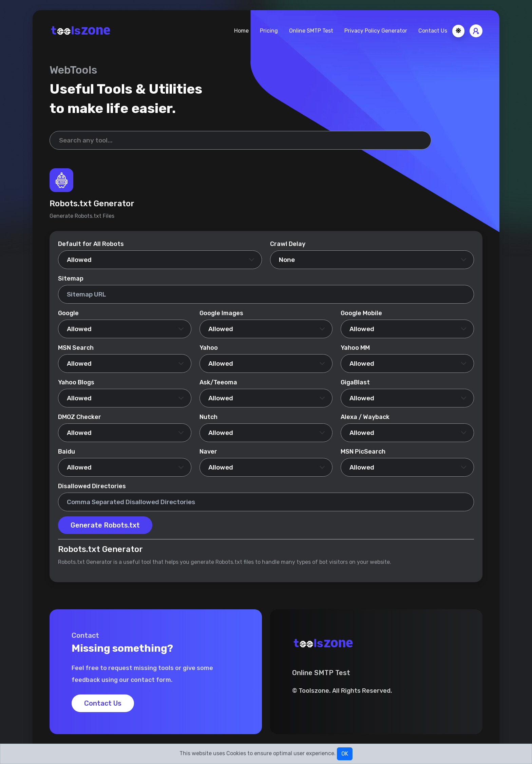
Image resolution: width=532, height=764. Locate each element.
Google (68, 313)
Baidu (66, 452)
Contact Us (433, 31)
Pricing (269, 31)
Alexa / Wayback (365, 417)
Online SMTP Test (311, 31)
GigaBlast (355, 382)
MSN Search (76, 348)
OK (345, 754)
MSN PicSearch (363, 452)
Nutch (208, 417)
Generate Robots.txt (105, 525)
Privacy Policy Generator (376, 31)
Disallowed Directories (92, 486)
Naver (208, 452)
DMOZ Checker (80, 417)
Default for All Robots (91, 244)
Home (241, 31)
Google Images (221, 313)
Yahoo (209, 348)
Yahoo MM (355, 348)
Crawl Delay (288, 244)
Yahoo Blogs (76, 382)
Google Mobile (361, 313)
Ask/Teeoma (218, 382)
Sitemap (71, 279)
